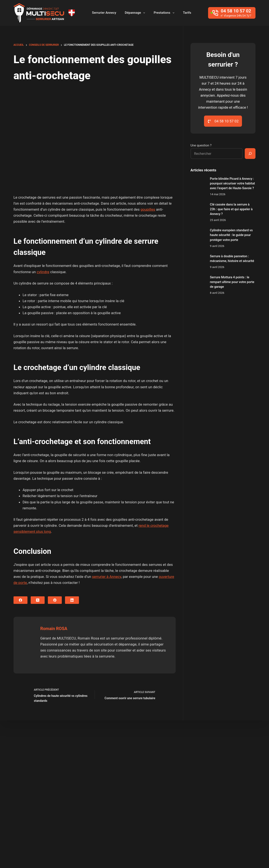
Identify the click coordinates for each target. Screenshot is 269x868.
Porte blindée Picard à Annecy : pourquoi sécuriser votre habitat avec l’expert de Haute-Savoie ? (233, 183)
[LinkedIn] (72, 600)
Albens (137, 752)
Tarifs (187, 13)
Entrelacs (203, 760)
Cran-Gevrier (157, 760)
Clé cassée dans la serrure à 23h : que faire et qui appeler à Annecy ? (231, 209)
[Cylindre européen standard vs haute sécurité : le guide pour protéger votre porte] (198, 235)
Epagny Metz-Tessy (233, 760)
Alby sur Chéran (162, 752)
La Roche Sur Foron (199, 769)
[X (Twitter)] (38, 600)
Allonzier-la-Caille (195, 752)
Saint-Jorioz (228, 777)
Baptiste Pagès (88, 855)
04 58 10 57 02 (45, 822)
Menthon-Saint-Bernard (123, 777)
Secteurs (217, 856)
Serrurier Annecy (104, 13)
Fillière (110, 769)
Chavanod (133, 760)
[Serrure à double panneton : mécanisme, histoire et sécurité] (198, 261)
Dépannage (136, 13)
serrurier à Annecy (107, 577)
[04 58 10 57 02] (232, 13)
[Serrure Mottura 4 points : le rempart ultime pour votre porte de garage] (198, 282)
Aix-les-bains (115, 752)
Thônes (147, 785)
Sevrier (110, 785)
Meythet (155, 777)
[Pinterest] (55, 600)
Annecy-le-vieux (228, 752)
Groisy (144, 769)
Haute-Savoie (166, 769)
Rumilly (206, 777)
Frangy (127, 769)
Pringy (188, 777)
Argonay (111, 760)
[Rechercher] (250, 154)
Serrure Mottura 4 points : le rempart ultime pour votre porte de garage (232, 282)
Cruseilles (181, 760)
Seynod (128, 785)
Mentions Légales (241, 856)
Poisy (172, 777)
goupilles (148, 209)
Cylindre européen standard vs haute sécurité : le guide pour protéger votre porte (231, 235)
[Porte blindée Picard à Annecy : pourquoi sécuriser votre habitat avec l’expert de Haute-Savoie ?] (198, 184)
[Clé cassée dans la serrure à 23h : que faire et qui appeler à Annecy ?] (198, 210)
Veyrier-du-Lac (171, 785)
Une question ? (201, 145)
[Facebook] (20, 600)
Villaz (193, 785)
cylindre (43, 272)
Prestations (165, 13)
